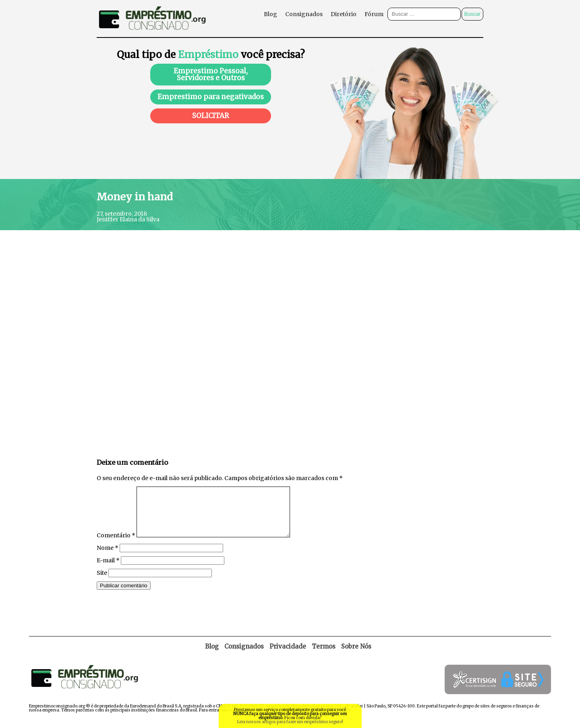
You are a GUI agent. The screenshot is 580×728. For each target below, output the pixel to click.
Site (102, 582)
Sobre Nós (356, 656)
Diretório (344, 14)
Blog (270, 14)
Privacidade (288, 656)
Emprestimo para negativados (211, 97)
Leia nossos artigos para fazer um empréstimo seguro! (290, 722)
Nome (108, 557)
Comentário (116, 545)
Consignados (304, 14)
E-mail (108, 570)
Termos (324, 656)
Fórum (374, 14)
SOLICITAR (211, 116)
